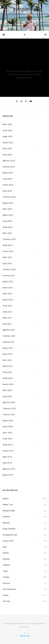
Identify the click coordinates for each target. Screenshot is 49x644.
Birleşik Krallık (9, 511)
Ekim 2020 (7, 390)
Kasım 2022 (8, 251)
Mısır (5, 547)
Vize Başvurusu (9, 589)
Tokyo (5, 571)
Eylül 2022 (7, 263)
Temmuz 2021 (9, 336)
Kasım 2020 (8, 384)
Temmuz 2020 (9, 408)
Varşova (6, 583)
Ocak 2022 (7, 306)
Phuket (6, 553)
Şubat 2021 (8, 366)
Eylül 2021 (7, 324)
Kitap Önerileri (9, 529)
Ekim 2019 (7, 457)
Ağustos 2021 (9, 330)
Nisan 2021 (8, 354)
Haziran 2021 (9, 342)
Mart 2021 (7, 360)
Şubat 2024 (8, 215)
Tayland (6, 565)
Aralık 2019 (8, 445)
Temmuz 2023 (9, 239)
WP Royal (32, 623)
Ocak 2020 (7, 439)
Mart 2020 (7, 433)
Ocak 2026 (7, 130)
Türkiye (6, 577)
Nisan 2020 (8, 426)
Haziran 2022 (9, 275)
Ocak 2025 (7, 179)
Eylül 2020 (7, 396)
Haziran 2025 (9, 167)
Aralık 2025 (8, 136)
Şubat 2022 (8, 300)
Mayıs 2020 (8, 420)
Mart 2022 (7, 293)
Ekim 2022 (7, 257)
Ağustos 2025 (9, 161)
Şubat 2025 (8, 173)
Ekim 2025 (7, 148)
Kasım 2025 (8, 142)
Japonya (6, 523)
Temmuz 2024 (9, 197)
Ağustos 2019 (9, 469)
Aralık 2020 (8, 378)
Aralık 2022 (8, 245)
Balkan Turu (8, 504)
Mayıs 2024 (8, 203)
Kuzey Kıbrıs (8, 541)
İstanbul (6, 516)
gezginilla (24, 9)
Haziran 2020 (9, 414)
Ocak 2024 (7, 221)
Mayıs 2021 (8, 348)
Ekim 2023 (7, 233)
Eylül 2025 (7, 155)
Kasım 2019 (8, 451)
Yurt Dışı (6, 601)
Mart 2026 (7, 124)
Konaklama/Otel (10, 535)
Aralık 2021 (8, 312)
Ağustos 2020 (9, 402)
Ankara (6, 498)
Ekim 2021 (7, 318)
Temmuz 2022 (9, 269)
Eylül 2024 (7, 191)
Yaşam (6, 595)
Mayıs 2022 (8, 281)
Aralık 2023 (8, 227)
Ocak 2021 (7, 372)
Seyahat (6, 559)
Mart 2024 (7, 209)
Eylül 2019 (7, 463)
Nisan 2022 (8, 287)
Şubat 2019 (8, 475)
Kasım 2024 (8, 185)
